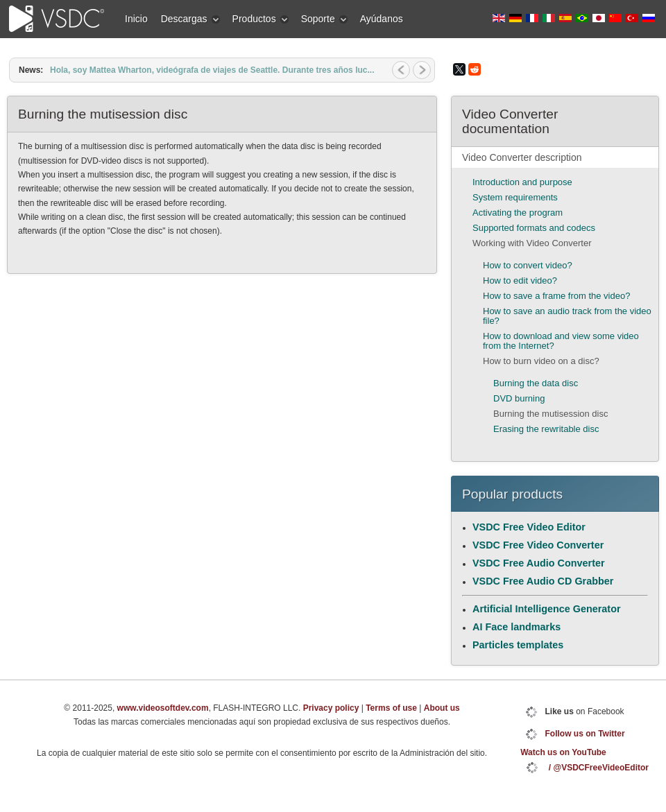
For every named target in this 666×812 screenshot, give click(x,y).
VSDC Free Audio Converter (539, 563)
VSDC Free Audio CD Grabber (543, 581)
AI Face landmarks (516, 627)
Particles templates (518, 645)
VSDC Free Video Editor (529, 527)
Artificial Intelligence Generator (547, 609)
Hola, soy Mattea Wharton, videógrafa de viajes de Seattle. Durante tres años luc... (212, 70)
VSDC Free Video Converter (538, 545)
